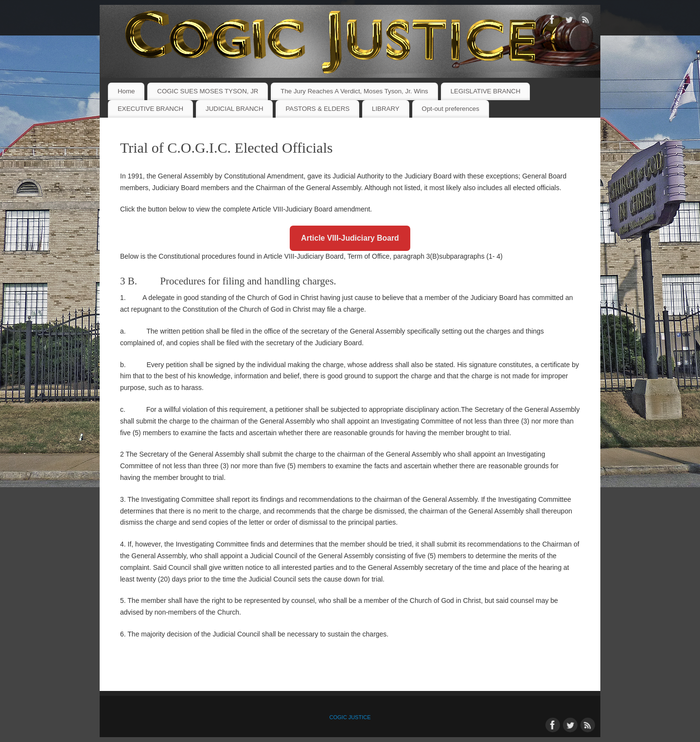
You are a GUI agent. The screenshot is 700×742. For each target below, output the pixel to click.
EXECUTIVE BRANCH (150, 109)
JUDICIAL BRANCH (234, 109)
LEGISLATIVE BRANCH (486, 91)
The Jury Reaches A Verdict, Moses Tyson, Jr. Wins (354, 91)
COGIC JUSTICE (350, 717)
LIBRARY (386, 109)
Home (126, 91)
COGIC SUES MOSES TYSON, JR (208, 91)
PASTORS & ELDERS (317, 109)
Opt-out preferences (451, 109)
